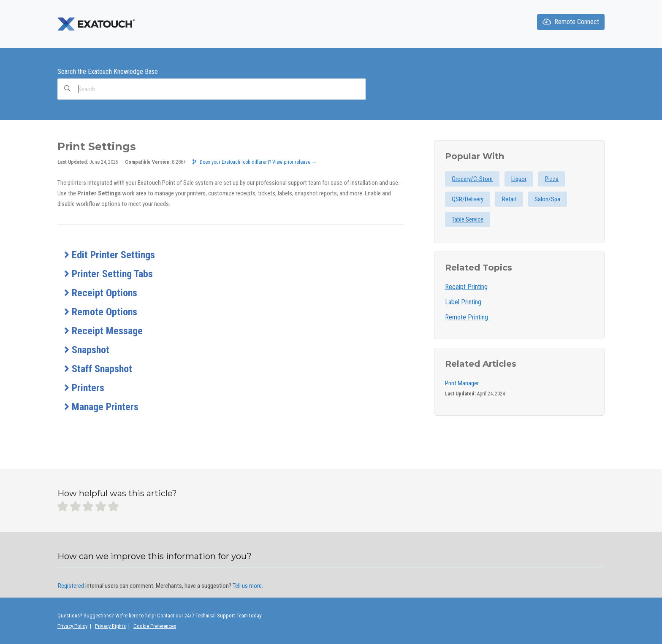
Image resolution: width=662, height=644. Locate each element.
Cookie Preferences (155, 626)
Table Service (468, 219)
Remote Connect (571, 22)
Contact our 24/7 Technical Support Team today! (210, 616)
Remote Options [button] (101, 312)
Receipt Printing (466, 287)
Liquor (519, 179)
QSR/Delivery (468, 199)
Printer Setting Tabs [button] (109, 274)
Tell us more (247, 586)
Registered (71, 586)
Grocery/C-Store (472, 179)
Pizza (552, 179)
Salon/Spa (547, 199)
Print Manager (462, 383)
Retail (509, 199)
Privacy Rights (110, 626)
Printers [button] (84, 388)
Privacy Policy (72, 626)
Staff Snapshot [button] (98, 369)
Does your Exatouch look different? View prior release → (255, 162)
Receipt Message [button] (103, 331)
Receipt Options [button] (101, 293)
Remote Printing (467, 317)
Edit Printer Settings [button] (110, 255)
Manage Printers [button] (101, 407)
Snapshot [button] (87, 350)
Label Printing (463, 302)
